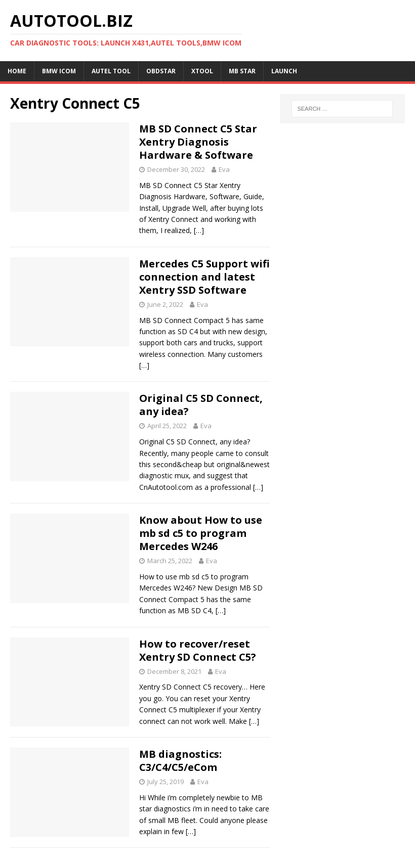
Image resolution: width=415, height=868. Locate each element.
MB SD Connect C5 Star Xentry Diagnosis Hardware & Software (198, 142)
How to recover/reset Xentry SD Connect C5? (198, 650)
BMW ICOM (59, 71)
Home (17, 71)
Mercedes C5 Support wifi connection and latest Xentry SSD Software (204, 277)
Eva (224, 169)
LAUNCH (284, 71)
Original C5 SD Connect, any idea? (201, 405)
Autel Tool (111, 71)
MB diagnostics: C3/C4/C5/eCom (180, 761)
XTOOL (202, 71)
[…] (199, 230)
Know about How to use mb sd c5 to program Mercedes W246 (201, 533)
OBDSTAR (161, 71)
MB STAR (242, 71)
